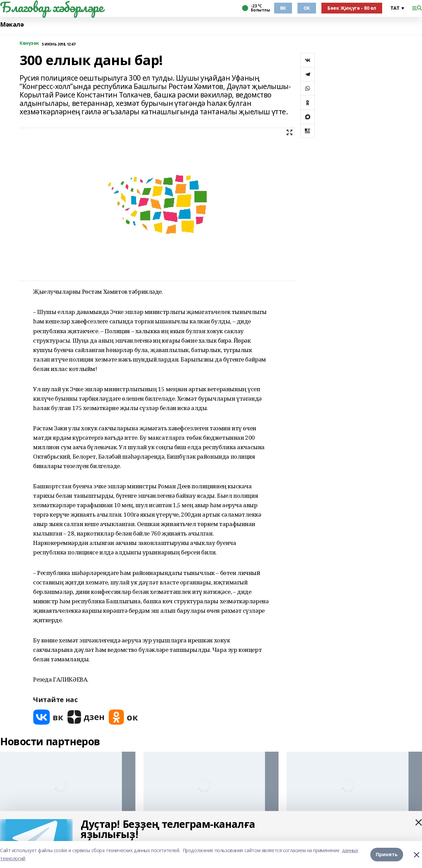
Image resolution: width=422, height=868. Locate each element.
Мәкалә (12, 24)
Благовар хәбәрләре (51, 7)
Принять (387, 854)
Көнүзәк (29, 43)
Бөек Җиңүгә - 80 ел (352, 8)
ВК (283, 8)
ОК (307, 8)
